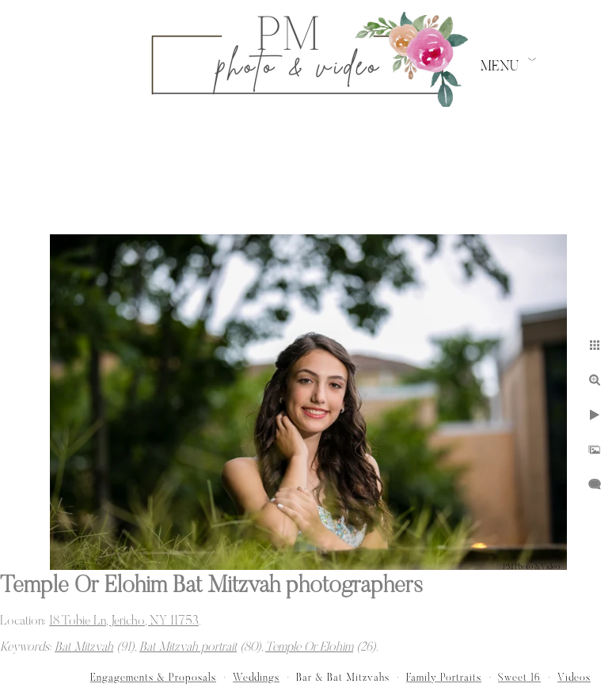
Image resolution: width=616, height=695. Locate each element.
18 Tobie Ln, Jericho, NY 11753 (124, 621)
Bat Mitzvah (84, 648)
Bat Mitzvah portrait (188, 648)
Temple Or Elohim (309, 648)
